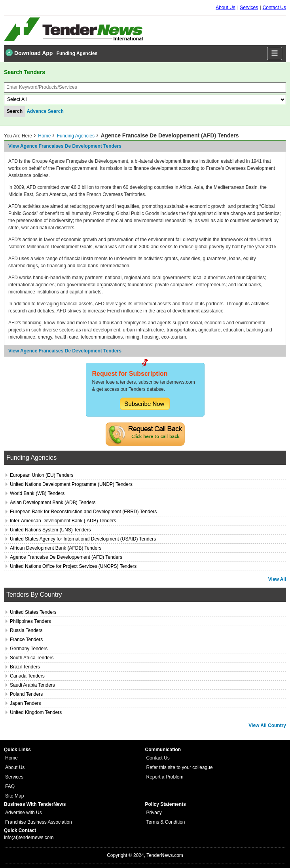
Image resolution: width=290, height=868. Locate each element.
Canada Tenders (27, 676)
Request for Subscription (130, 374)
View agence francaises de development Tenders (65, 146)
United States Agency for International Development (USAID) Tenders (83, 539)
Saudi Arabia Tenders (32, 685)
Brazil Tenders (25, 667)
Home (44, 136)
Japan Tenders (26, 703)
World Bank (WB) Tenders (37, 493)
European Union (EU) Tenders (42, 475)
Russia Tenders (26, 630)
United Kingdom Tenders (36, 712)
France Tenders (26, 640)
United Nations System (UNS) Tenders (50, 530)
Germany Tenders (29, 649)
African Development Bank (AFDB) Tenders (56, 548)
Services (249, 8)
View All (277, 579)
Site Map (14, 796)
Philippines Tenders (30, 621)
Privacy (154, 813)
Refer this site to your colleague (180, 767)
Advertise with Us (24, 813)
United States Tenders (33, 612)
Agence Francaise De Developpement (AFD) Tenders (66, 557)
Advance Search (45, 111)
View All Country (267, 725)
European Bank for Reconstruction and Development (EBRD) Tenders (83, 512)
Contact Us (274, 8)
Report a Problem (165, 777)
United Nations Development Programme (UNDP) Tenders (71, 484)
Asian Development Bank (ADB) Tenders (53, 503)
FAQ (10, 786)
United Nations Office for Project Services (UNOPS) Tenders (73, 566)
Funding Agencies (77, 53)
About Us (225, 8)
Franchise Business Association (39, 822)
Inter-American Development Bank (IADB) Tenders (63, 521)
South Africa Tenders (32, 658)
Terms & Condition (166, 822)
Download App (29, 53)
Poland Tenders (26, 694)
